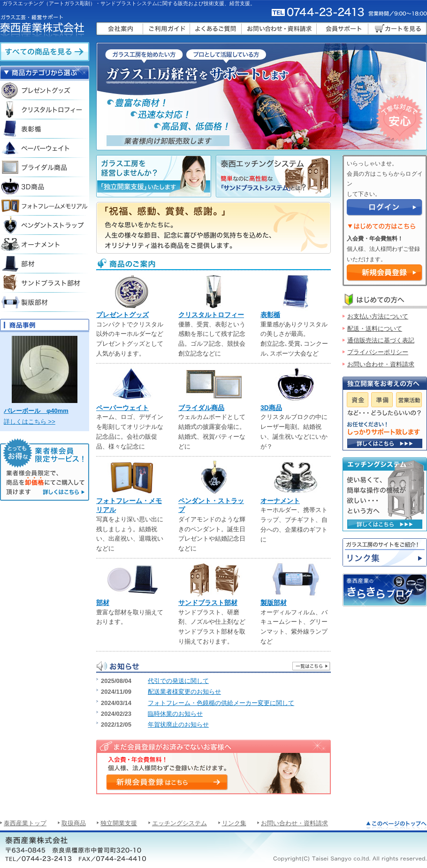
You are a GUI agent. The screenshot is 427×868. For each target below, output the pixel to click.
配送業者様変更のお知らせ (184, 692)
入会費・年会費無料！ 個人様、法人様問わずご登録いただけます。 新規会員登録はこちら (167, 782)
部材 (103, 603)
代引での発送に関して (178, 681)
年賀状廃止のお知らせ (178, 725)
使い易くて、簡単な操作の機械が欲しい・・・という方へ (385, 524)
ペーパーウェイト (122, 408)
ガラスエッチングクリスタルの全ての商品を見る (45, 52)
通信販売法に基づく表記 (381, 340)
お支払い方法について (378, 316)
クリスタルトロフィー (211, 315)
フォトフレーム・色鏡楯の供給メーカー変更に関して (221, 703)
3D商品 (271, 408)
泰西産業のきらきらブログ (385, 590)
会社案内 (120, 29)
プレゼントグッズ (122, 315)
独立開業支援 (119, 823)
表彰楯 (270, 315)
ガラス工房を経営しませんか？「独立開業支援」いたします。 (154, 176)
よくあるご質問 (216, 29)
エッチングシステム (179, 823)
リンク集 (385, 552)
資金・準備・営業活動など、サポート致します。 (385, 443)
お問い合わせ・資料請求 (279, 29)
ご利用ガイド (167, 29)
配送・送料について (375, 329)
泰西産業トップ (25, 823)
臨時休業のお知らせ (175, 714)
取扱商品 (74, 823)
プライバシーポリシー (378, 352)
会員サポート (343, 29)
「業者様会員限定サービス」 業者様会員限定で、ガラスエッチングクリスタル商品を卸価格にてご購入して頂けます (45, 469)
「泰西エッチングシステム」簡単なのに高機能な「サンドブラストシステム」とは (273, 176)
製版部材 (274, 603)
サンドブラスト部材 (208, 603)
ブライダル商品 (201, 408)
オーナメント (280, 501)
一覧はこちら (311, 666)
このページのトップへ (396, 825)
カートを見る (398, 29)
